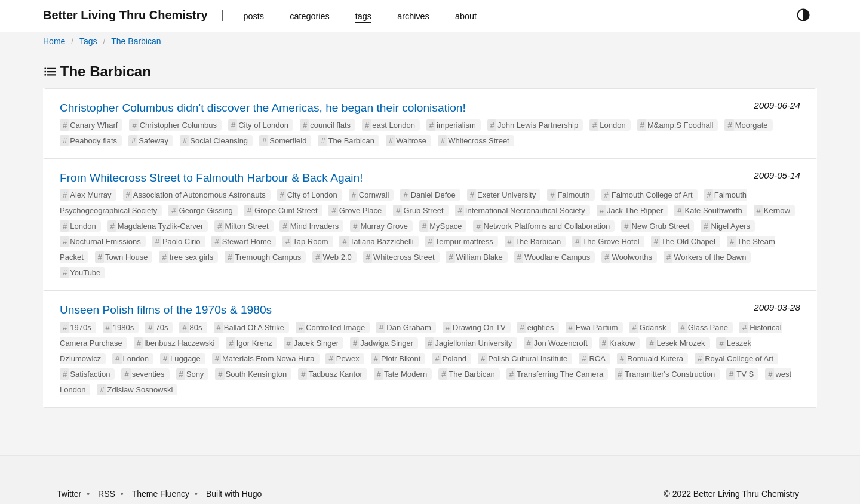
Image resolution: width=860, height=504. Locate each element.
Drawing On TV (479, 328)
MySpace (446, 226)
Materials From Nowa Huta (268, 359)
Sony (195, 374)
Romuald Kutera (655, 359)
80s (196, 328)
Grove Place (361, 210)
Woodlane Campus (557, 257)
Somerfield (288, 141)
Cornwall (374, 195)
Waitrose (411, 141)
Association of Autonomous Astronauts (199, 195)
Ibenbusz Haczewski (179, 343)
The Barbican (136, 41)
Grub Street (423, 210)
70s (162, 328)
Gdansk (653, 328)
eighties (541, 328)
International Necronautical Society (525, 210)
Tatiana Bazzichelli (382, 242)
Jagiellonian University (473, 343)
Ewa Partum (597, 328)
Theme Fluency (162, 494)
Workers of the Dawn (710, 257)
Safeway (153, 141)
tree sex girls (192, 257)
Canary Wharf (94, 125)
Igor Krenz (254, 343)
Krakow (622, 343)
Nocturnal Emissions (105, 242)
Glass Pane (708, 328)
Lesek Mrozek (681, 343)
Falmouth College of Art (652, 195)
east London (394, 125)
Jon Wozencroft (561, 343)
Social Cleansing (219, 141)
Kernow (777, 210)
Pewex (348, 359)
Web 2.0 (337, 257)
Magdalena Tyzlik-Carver (161, 226)
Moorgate (752, 125)
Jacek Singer (316, 343)
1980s (123, 328)
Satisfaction (90, 374)
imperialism (456, 125)
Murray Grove (384, 226)
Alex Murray (90, 195)
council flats (330, 125)
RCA (597, 359)
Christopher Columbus (178, 125)
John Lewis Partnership (538, 125)
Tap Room (310, 242)
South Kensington (257, 374)
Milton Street (247, 226)
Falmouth (573, 195)
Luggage (185, 359)
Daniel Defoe (433, 195)
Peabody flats (93, 141)
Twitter (69, 494)
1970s (80, 328)
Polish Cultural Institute (528, 359)
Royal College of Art (739, 359)
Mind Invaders (315, 226)
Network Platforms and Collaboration (547, 226)
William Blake (480, 257)
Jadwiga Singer (387, 343)
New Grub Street (661, 226)
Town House (127, 257)
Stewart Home (247, 242)
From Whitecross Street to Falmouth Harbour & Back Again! (211, 178)
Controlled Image (335, 328)
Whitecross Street (479, 141)
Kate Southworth (714, 210)
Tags (88, 41)
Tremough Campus (268, 257)
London (612, 125)
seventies (148, 374)
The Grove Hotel (611, 242)
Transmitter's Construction (670, 374)
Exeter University (506, 195)
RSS (107, 494)
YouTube (85, 273)
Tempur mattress (464, 242)
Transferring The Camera (560, 374)
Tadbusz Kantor (335, 374)
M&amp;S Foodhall (681, 125)
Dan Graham (408, 328)
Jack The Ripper (635, 210)
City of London (263, 125)
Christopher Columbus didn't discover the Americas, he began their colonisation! (263, 108)
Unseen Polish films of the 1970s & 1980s (166, 310)
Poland (454, 359)
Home (54, 41)
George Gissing (206, 210)
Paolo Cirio (182, 242)
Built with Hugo (234, 494)
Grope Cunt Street (286, 210)
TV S (745, 374)
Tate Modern (406, 374)
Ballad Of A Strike (254, 328)
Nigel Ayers (731, 226)
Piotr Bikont (401, 359)
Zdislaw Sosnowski (140, 390)
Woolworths (632, 257)
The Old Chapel (688, 242)
